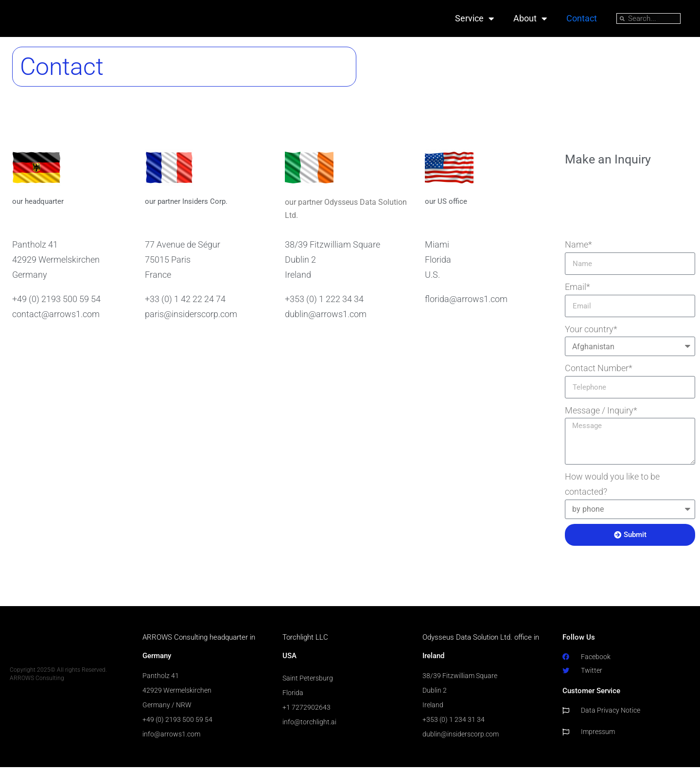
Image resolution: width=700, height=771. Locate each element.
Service (474, 20)
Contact (582, 20)
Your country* (591, 332)
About (530, 20)
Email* (577, 290)
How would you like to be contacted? (612, 487)
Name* (578, 248)
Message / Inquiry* (601, 414)
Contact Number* (599, 371)
